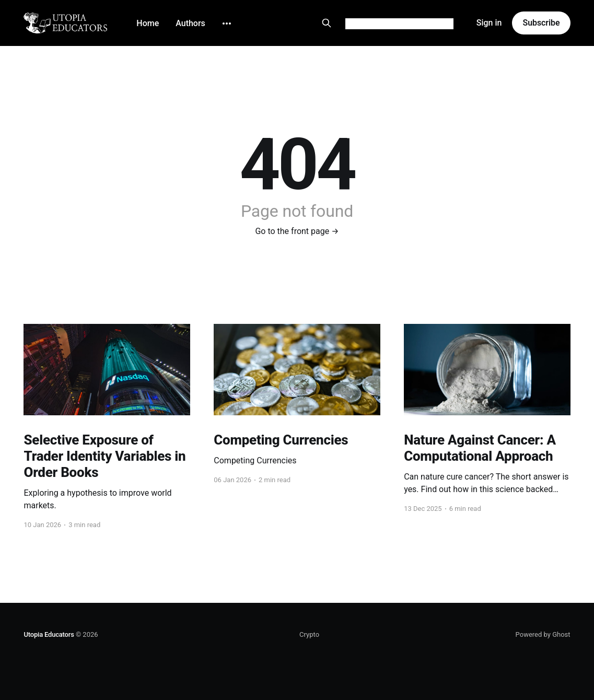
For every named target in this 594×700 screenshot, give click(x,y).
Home (148, 23)
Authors (190, 23)
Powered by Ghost (543, 634)
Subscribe (541, 23)
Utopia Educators (49, 634)
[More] (227, 24)
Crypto (309, 634)
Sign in (489, 23)
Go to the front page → (297, 231)
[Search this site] (327, 23)
